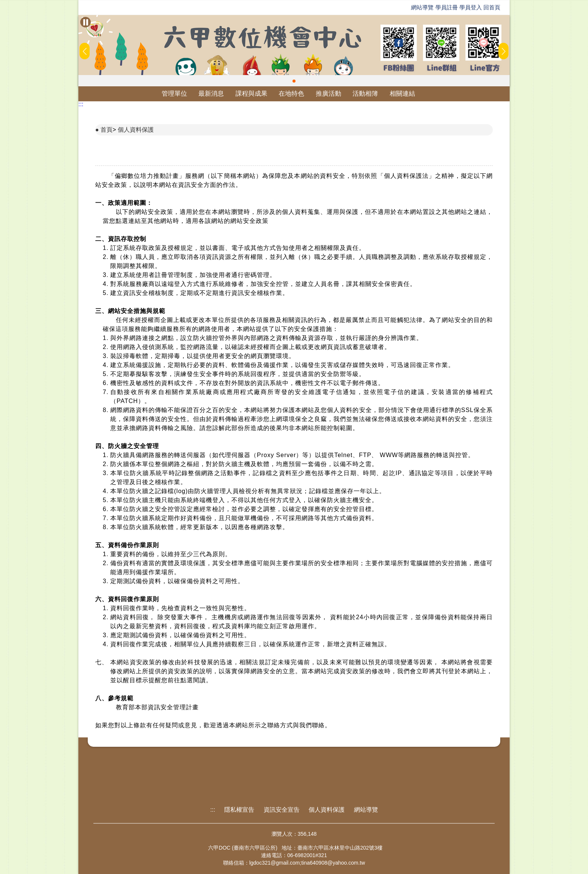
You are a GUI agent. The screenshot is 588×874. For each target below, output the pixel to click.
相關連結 (402, 94)
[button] (294, 81)
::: (81, 104)
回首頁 (492, 7)
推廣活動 (328, 94)
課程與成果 (251, 94)
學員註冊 (447, 7)
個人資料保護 (136, 130)
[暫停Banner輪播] (85, 22)
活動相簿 (365, 94)
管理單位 (174, 94)
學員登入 (471, 7)
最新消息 (211, 94)
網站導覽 (422, 7)
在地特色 (291, 94)
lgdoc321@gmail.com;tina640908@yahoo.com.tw (307, 863)
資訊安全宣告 (282, 810)
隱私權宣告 (239, 810)
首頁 (106, 130)
